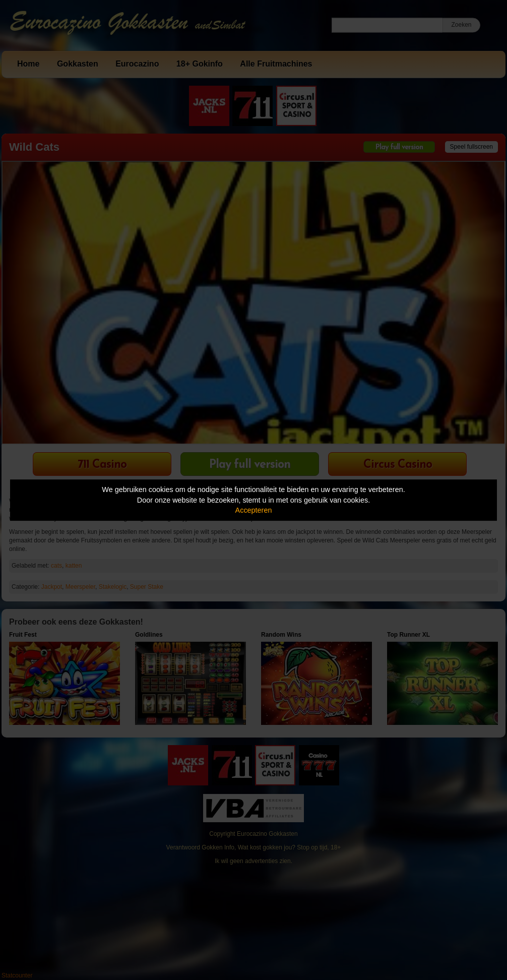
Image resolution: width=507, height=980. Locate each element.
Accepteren (254, 510)
